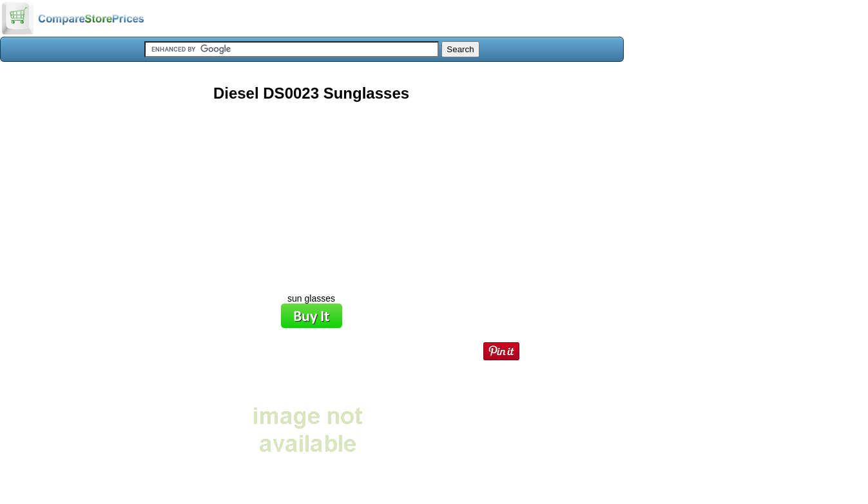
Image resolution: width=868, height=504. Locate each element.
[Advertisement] (311, 193)
